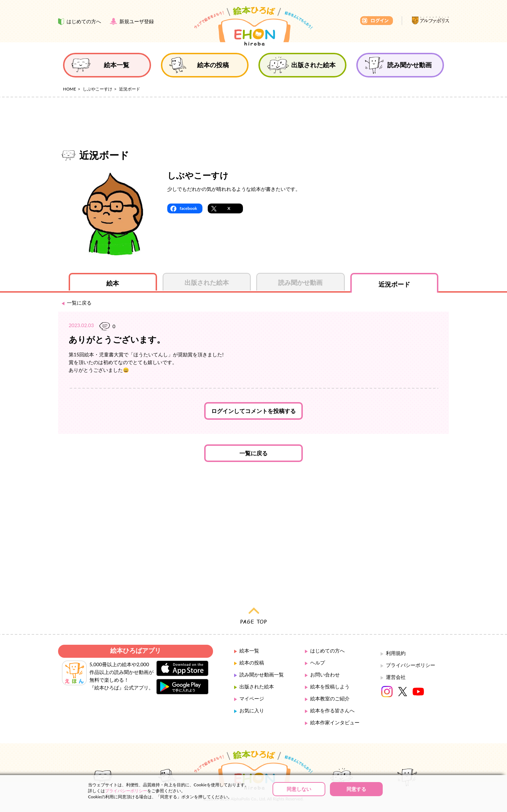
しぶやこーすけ (98, 89)
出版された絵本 (257, 686)
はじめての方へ (327, 651)
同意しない (299, 789)
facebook (188, 208)
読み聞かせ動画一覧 (262, 674)
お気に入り (252, 710)
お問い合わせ (325, 674)
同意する (356, 789)
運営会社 (396, 677)
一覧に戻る (254, 453)
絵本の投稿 (252, 663)
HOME (70, 89)
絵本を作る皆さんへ (332, 710)
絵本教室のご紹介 (330, 698)
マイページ (252, 698)
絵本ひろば (254, 26)
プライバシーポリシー (411, 665)
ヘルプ (318, 663)
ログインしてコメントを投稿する (254, 411)
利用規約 (396, 653)
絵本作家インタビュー (335, 722)
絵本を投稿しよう (330, 686)
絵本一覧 (249, 651)
